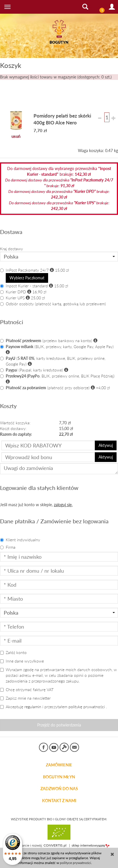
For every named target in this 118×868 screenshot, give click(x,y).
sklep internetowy (91, 845)
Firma (8, 547)
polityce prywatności (75, 863)
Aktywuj (106, 445)
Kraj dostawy (11, 249)
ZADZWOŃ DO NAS (59, 789)
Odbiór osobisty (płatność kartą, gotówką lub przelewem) (53, 304)
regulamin (33, 707)
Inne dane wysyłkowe (22, 661)
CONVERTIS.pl (55, 845)
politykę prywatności (87, 707)
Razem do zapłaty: (16, 434)
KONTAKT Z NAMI (59, 801)
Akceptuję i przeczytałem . (53, 707)
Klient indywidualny (20, 540)
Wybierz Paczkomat (27, 278)
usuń (16, 136)
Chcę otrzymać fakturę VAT (27, 690)
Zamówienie (59, 765)
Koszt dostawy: (13, 428)
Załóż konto (13, 652)
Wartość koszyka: (15, 423)
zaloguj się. (63, 505)
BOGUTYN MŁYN (59, 777)
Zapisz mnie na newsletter (25, 698)
